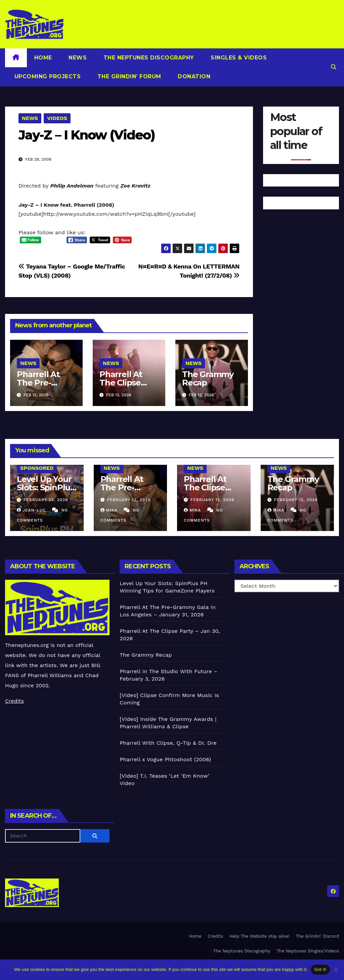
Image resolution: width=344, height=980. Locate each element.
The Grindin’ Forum (128, 76)
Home (43, 58)
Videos (57, 118)
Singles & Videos (238, 58)
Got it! (320, 969)
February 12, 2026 (129, 500)
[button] (334, 67)
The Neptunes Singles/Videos (308, 951)
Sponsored (37, 468)
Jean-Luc (32, 510)
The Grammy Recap (208, 378)
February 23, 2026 (46, 500)
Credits (14, 701)
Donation (193, 76)
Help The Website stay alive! (260, 936)
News (77, 58)
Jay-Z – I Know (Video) (87, 135)
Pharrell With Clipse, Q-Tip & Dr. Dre (168, 743)
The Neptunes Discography (148, 58)
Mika (110, 510)
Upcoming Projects (47, 76)
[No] (336, 970)
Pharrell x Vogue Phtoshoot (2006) (165, 759)
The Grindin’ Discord (318, 936)
